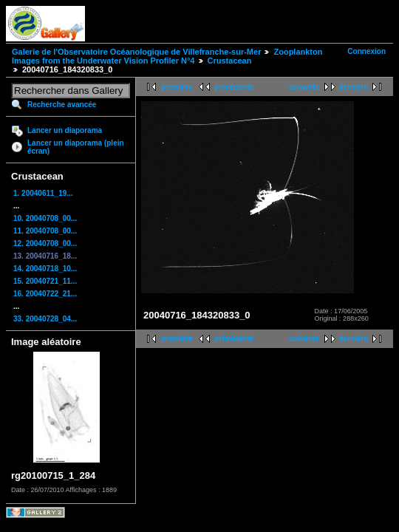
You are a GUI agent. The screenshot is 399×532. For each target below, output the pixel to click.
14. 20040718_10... (45, 269)
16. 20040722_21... (45, 294)
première (177, 87)
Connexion (366, 51)
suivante (304, 87)
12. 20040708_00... (45, 243)
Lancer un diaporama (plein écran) (76, 147)
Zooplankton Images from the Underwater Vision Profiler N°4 (167, 56)
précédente (234, 87)
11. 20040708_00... (45, 231)
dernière (354, 87)
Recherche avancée (62, 105)
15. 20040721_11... (45, 281)
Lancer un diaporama (65, 130)
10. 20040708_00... (45, 218)
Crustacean (230, 61)
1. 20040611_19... (43, 193)
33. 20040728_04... (45, 319)
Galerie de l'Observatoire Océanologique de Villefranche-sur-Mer (136, 52)
